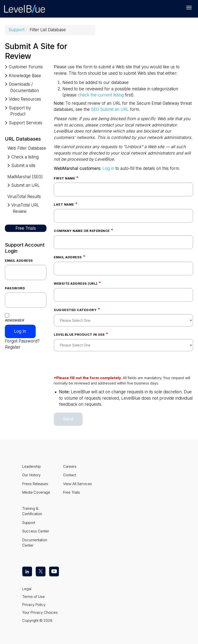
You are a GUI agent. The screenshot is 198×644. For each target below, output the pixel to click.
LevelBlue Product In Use (79, 334)
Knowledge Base (25, 76)
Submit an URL (26, 185)
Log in (108, 168)
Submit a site (23, 166)
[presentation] (91, 366)
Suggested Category (75, 310)
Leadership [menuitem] (32, 466)
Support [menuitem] (29, 523)
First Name (64, 178)
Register (13, 347)
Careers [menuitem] (70, 466)
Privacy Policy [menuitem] (34, 605)
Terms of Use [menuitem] (33, 597)
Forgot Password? (22, 341)
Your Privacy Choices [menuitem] (40, 612)
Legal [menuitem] (27, 589)
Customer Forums (26, 67)
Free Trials (26, 228)
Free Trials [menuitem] (71, 492)
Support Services (26, 123)
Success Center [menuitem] (36, 531)
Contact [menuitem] (70, 475)
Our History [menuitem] (31, 475)
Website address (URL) (76, 283)
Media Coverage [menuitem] (36, 492)
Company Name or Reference (82, 231)
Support (16, 30)
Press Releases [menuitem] (35, 484)
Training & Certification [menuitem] (32, 511)
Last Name (64, 204)
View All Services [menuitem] (77, 484)
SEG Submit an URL (110, 109)
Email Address (19, 260)
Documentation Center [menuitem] (35, 543)
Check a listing (25, 157)
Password (15, 288)
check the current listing (101, 95)
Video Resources (25, 99)
